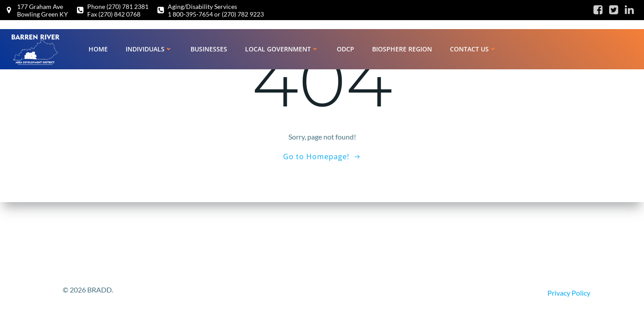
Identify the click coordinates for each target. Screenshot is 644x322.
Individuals (149, 49)
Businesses (209, 49)
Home (98, 49)
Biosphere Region (402, 49)
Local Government (282, 49)
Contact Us (473, 49)
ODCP (345, 49)
